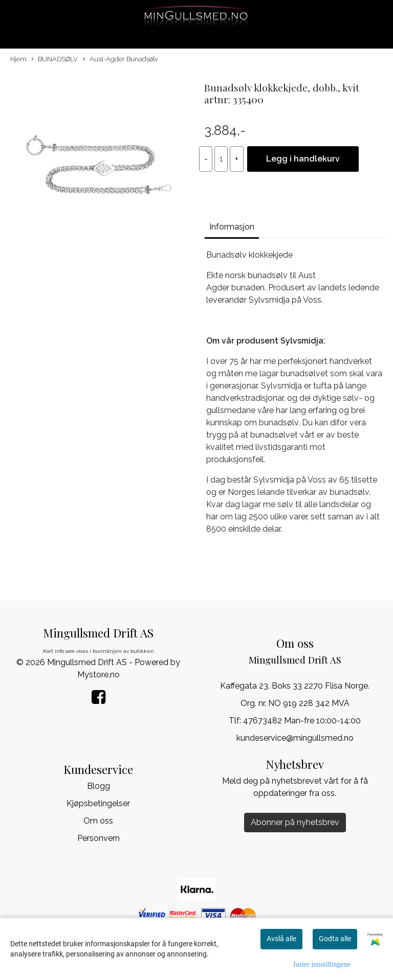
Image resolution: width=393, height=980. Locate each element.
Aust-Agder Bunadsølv (121, 60)
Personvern (99, 838)
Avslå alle (281, 939)
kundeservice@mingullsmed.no (295, 738)
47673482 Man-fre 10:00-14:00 (302, 721)
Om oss (98, 821)
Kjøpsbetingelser (98, 803)
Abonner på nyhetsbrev (295, 822)
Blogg (99, 786)
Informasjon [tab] (232, 227)
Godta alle (335, 939)
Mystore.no (99, 675)
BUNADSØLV (54, 60)
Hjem (18, 59)
